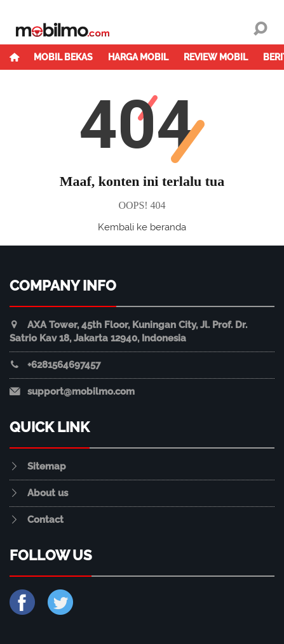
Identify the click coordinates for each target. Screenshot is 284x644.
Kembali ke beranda (142, 227)
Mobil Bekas (63, 57)
